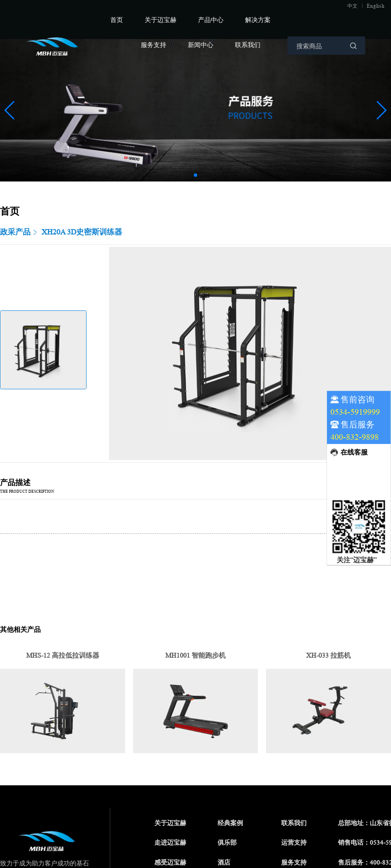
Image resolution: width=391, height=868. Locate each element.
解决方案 (258, 20)
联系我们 (248, 45)
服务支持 (154, 45)
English (376, 6)
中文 (353, 6)
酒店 (224, 863)
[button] (195, 175)
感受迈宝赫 (170, 863)
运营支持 (294, 843)
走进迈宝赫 (170, 843)
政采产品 (15, 232)
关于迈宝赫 (161, 20)
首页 (117, 20)
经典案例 (230, 823)
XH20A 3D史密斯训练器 (82, 232)
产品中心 (211, 20)
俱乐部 (227, 843)
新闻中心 (201, 45)
